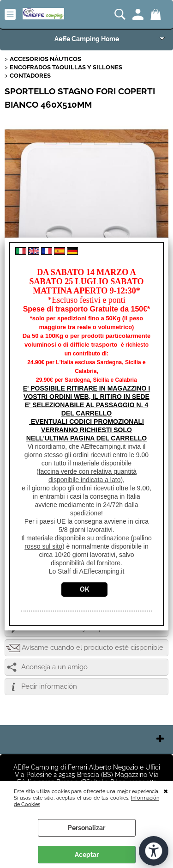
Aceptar (87, 855)
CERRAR (166, 790)
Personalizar (86, 828)
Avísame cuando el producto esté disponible (92, 648)
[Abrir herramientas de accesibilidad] (154, 851)
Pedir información (49, 686)
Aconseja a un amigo (54, 667)
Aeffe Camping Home (87, 39)
